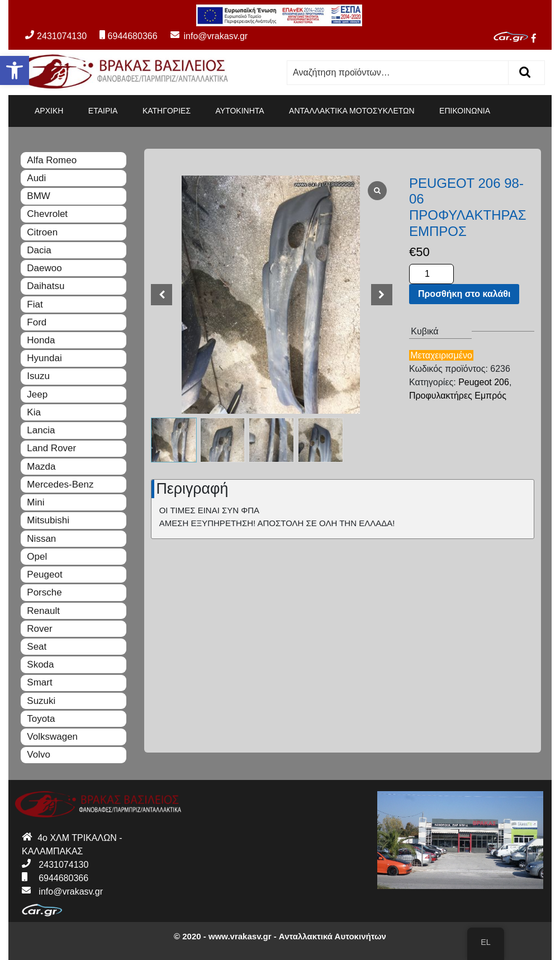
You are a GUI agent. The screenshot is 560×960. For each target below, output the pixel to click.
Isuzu (38, 376)
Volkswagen (52, 737)
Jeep (37, 394)
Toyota (41, 719)
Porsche (44, 592)
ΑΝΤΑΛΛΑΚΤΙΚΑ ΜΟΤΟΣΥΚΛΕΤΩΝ (352, 111)
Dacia (39, 250)
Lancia (41, 430)
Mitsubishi (48, 520)
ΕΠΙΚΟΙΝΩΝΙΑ (465, 111)
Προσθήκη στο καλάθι (464, 294)
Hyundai (44, 358)
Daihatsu (46, 286)
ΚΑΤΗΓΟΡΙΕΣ (167, 111)
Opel (37, 557)
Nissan (41, 539)
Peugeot (44, 574)
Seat (37, 647)
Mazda (41, 467)
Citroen (42, 232)
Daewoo (44, 268)
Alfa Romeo (52, 160)
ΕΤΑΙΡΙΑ (103, 111)
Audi (36, 178)
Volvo (39, 755)
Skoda (40, 665)
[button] (15, 70)
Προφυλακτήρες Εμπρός (458, 396)
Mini (35, 502)
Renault (43, 611)
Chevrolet (47, 214)
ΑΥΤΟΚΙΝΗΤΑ (240, 111)
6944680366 (129, 36)
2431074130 (56, 36)
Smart (39, 682)
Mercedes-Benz (60, 484)
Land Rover (51, 448)
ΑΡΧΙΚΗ (49, 111)
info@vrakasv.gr (204, 36)
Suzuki (41, 701)
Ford (37, 322)
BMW (39, 196)
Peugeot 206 (484, 382)
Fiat (35, 304)
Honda (41, 340)
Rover (39, 629)
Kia (34, 412)
